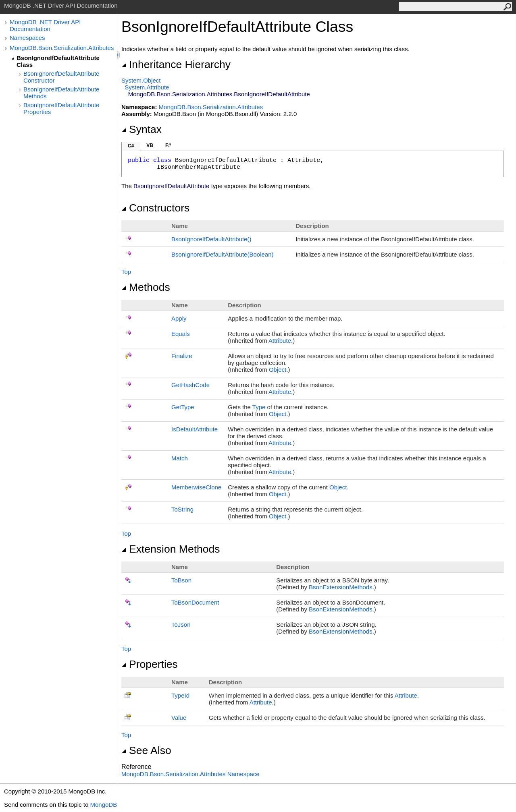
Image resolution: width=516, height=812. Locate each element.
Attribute (280, 341)
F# (168, 145)
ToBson (181, 580)
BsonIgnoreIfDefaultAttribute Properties (61, 108)
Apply (179, 318)
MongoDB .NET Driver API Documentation (45, 25)
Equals (181, 334)
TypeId (180, 695)
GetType (183, 407)
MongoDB (103, 805)
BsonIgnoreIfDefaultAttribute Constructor (61, 77)
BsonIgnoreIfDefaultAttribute (211, 239)
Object (278, 370)
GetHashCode (190, 385)
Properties (150, 664)
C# (131, 146)
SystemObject (141, 80)
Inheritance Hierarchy (176, 64)
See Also (146, 750)
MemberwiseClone (196, 487)
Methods (146, 287)
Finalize (182, 356)
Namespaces (27, 38)
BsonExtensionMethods (341, 587)
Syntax (141, 129)
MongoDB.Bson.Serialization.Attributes (62, 48)
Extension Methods (171, 549)
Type (259, 407)
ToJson (181, 625)
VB (150, 145)
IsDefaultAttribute (195, 429)
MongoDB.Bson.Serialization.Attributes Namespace (190, 774)
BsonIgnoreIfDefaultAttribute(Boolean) (222, 254)
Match (180, 458)
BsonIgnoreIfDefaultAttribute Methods (61, 93)
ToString (182, 509)
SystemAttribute (147, 87)
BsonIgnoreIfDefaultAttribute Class (58, 61)
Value (179, 718)
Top (126, 272)
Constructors (155, 208)
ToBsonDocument (195, 602)
